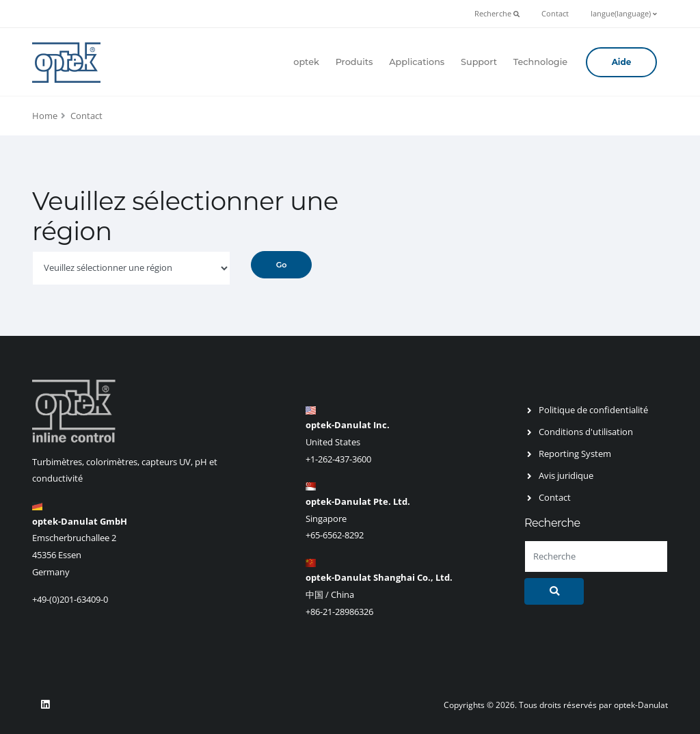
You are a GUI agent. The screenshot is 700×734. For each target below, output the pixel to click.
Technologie (540, 62)
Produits (354, 62)
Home (45, 116)
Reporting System (575, 454)
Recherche (497, 14)
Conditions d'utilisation (586, 432)
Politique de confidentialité (593, 410)
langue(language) (624, 14)
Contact (555, 14)
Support (479, 62)
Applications (417, 62)
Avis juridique (566, 475)
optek (306, 62)
